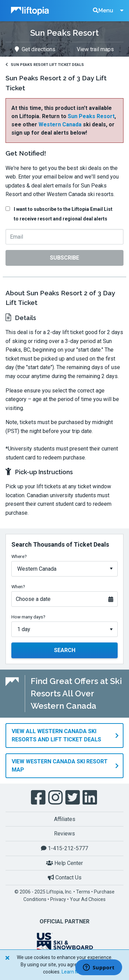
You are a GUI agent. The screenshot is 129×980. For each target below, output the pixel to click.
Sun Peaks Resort (91, 116)
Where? (19, 556)
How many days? (28, 617)
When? (18, 586)
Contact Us (65, 878)
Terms (83, 892)
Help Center (64, 863)
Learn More (74, 972)
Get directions (35, 49)
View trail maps (95, 49)
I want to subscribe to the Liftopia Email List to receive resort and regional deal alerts (63, 214)
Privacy (58, 899)
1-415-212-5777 (64, 848)
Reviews (64, 834)
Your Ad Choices (88, 899)
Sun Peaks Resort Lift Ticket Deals (45, 65)
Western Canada (60, 124)
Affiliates (65, 819)
